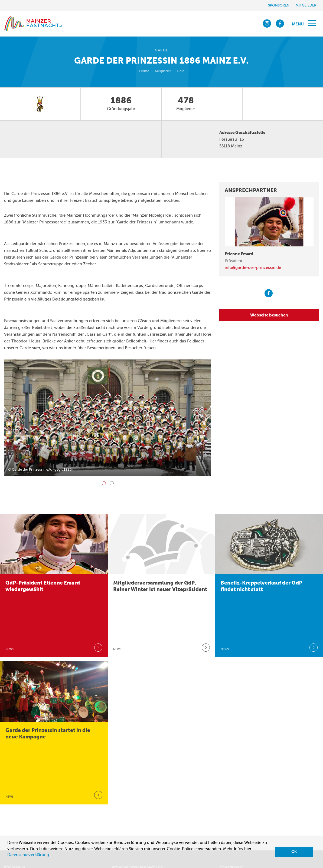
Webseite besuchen (269, 315)
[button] (8, 862)
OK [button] (294, 852)
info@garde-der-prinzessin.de (253, 268)
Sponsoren (279, 5)
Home (144, 71)
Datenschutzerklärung (28, 855)
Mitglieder (306, 5)
